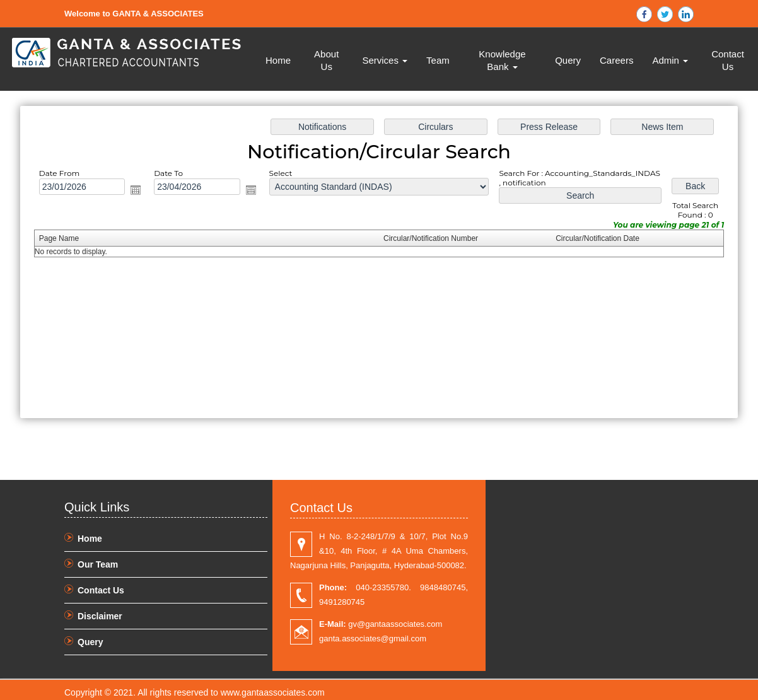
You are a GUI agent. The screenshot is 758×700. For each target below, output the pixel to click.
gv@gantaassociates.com (381, 624)
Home (278, 60)
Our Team (98, 564)
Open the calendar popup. (136, 190)
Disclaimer (100, 616)
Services (385, 60)
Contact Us (728, 60)
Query (568, 60)
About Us (326, 60)
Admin (670, 60)
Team (438, 60)
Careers (616, 60)
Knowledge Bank (502, 60)
